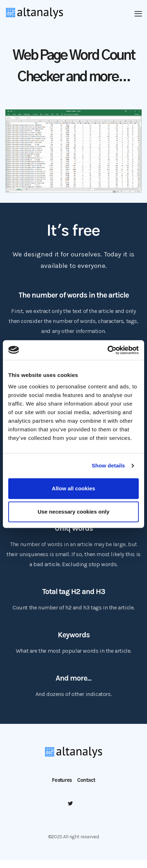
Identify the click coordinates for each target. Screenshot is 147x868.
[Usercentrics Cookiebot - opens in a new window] (107, 350)
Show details (108, 465)
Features (62, 780)
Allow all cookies (74, 488)
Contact (86, 780)
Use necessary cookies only (73, 512)
